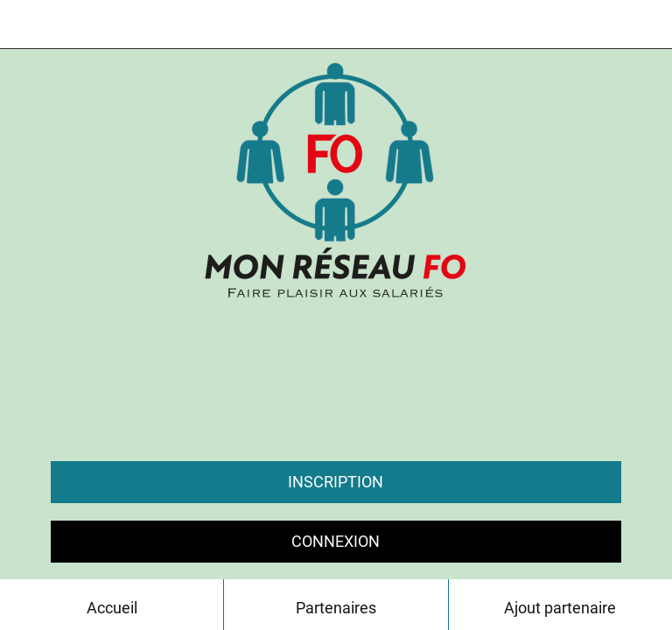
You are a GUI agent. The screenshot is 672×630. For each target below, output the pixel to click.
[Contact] (647, 24)
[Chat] (602, 24)
